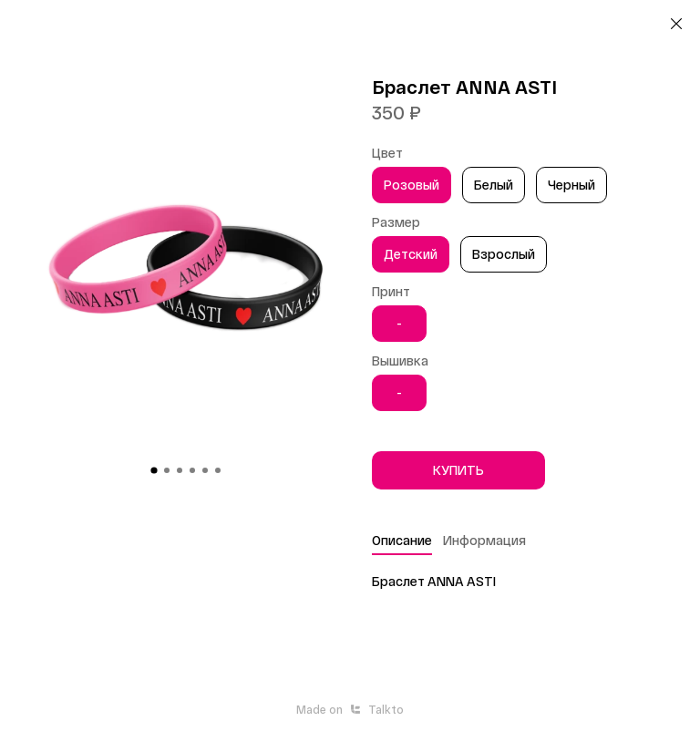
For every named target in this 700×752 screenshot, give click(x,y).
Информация (484, 540)
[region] (525, 188)
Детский (411, 254)
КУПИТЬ (458, 470)
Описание (402, 540)
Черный (571, 185)
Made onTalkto (350, 709)
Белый (494, 185)
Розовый (412, 185)
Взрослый (504, 254)
